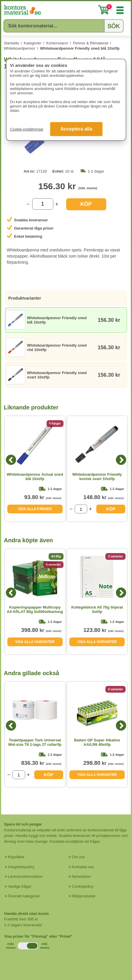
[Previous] (11, 460)
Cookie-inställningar (27, 129)
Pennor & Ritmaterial (90, 43)
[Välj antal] (43, 204)
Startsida (11, 43)
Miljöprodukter (84, 896)
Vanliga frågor (20, 886)
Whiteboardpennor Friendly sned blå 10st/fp (80, 48)
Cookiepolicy (83, 886)
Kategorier (32, 43)
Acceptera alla (77, 129)
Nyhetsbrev (81, 876)
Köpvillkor (16, 857)
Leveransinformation (25, 876)
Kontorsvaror (57, 43)
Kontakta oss (83, 867)
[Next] (121, 460)
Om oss (78, 857)
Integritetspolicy (21, 867)
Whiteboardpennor (19, 48)
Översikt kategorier (24, 896)
